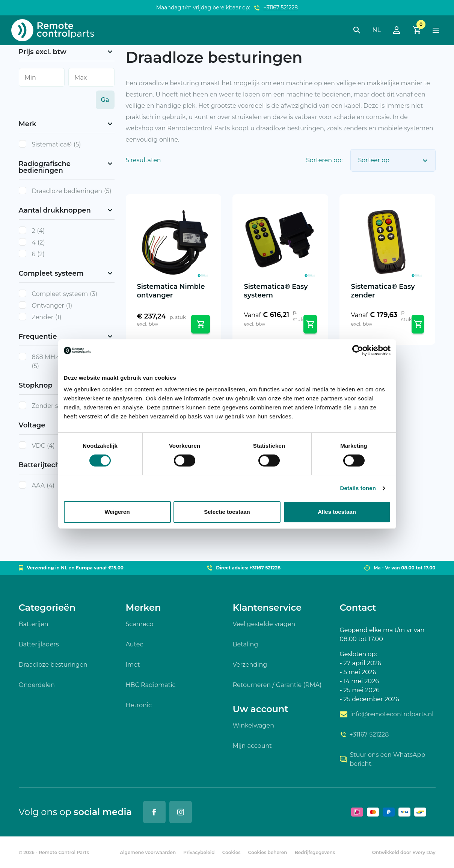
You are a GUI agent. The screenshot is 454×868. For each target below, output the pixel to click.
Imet (133, 665)
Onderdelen (37, 685)
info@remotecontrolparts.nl (387, 714)
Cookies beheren (268, 852)
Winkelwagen (253, 725)
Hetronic (139, 705)
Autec (135, 644)
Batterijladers (39, 644)
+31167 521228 (281, 8)
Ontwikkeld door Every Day (404, 852)
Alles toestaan (337, 512)
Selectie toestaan (227, 512)
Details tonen (358, 488)
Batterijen (34, 624)
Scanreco (140, 624)
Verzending (250, 665)
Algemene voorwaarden (148, 852)
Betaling (246, 644)
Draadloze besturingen (53, 665)
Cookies (232, 852)
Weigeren (117, 512)
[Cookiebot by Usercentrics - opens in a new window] (358, 350)
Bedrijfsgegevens (315, 852)
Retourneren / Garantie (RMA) (277, 685)
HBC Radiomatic (151, 685)
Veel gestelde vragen (264, 624)
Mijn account (252, 746)
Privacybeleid (199, 852)
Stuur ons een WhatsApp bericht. (383, 759)
